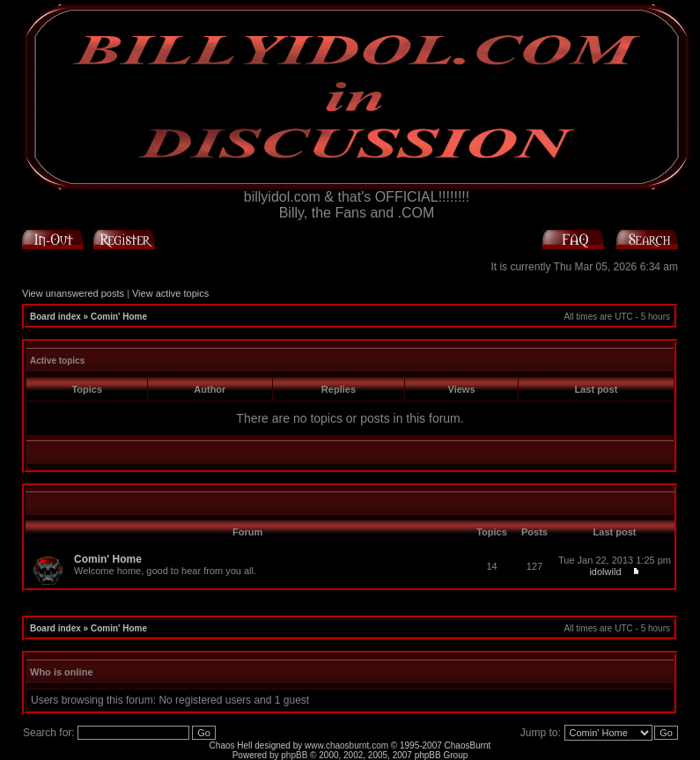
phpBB (294, 755)
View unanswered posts (73, 293)
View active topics (170, 293)
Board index (55, 317)
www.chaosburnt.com (346, 745)
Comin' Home (119, 317)
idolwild (605, 572)
